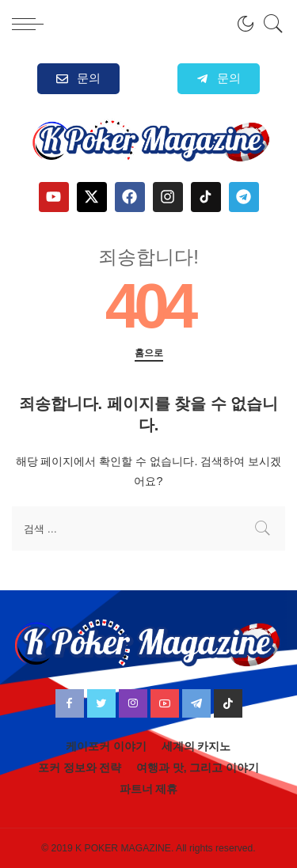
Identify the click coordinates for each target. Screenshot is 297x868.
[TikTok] (228, 703)
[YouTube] (165, 703)
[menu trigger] (32, 24)
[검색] (269, 24)
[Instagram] (133, 703)
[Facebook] (70, 703)
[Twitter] (101, 703)
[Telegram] (196, 703)
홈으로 (149, 353)
